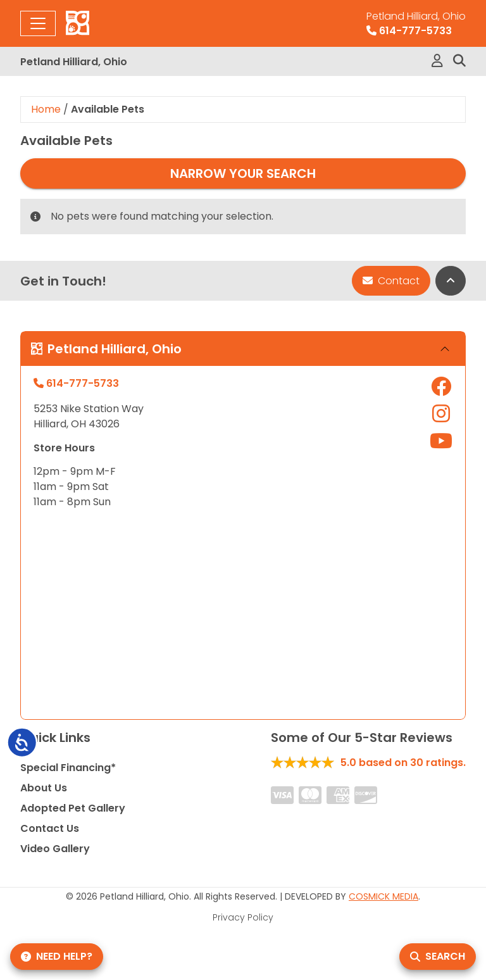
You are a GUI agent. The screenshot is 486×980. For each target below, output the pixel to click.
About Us (44, 788)
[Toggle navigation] (38, 23)
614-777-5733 (416, 23)
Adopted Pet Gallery (73, 808)
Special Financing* (68, 768)
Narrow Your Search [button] (243, 173)
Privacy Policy (243, 917)
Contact (391, 281)
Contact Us (50, 828)
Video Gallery (55, 849)
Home (46, 109)
